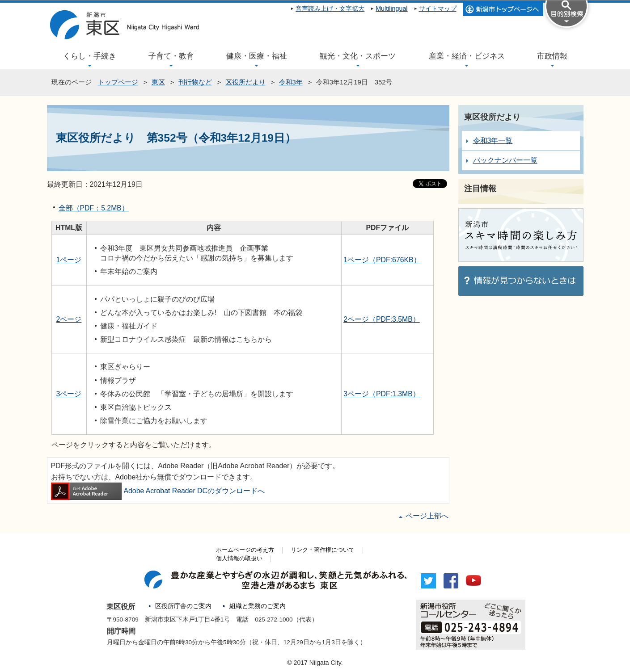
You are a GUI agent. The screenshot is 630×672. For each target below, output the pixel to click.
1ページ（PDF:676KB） (382, 260)
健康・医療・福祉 (257, 56)
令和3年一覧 (493, 141)
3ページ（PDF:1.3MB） (382, 394)
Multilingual (391, 8)
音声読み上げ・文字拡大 (330, 8)
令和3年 (291, 82)
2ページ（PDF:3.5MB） (382, 319)
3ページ (69, 394)
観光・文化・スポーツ (358, 56)
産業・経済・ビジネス (467, 56)
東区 (158, 82)
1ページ (69, 260)
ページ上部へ (427, 516)
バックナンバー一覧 (505, 160)
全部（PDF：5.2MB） (94, 208)
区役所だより (245, 82)
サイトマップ (438, 8)
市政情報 (552, 56)
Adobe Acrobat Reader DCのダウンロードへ (158, 491)
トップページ (118, 82)
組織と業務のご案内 (258, 606)
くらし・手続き (90, 56)
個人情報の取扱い (239, 559)
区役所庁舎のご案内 (183, 606)
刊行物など (195, 82)
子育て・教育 (171, 56)
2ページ (69, 319)
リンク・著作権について (323, 550)
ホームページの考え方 (245, 550)
